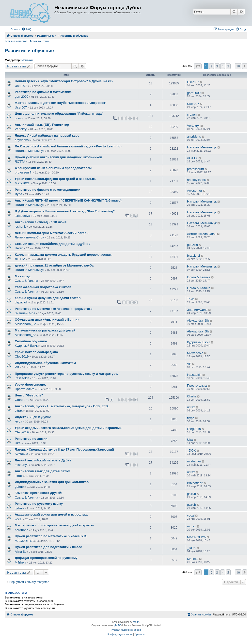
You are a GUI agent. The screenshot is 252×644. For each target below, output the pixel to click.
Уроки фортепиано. (30, 385)
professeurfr (23, 172)
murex (191, 526)
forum (136, 622)
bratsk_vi (193, 256)
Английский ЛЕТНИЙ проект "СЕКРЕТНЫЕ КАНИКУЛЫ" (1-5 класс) (68, 200)
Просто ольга (25, 389)
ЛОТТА (20, 162)
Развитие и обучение (29, 51)
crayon (20, 118)
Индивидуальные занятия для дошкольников (52, 482)
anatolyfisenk (196, 180)
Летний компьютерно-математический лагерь (52, 233)
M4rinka (20, 562)
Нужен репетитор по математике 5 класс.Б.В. (51, 536)
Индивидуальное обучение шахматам (45, 363)
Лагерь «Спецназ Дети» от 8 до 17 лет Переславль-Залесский (64, 449)
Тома (191, 299)
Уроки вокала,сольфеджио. (37, 352)
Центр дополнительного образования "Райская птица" (59, 114)
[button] (198, 66)
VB (17, 367)
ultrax (19, 411)
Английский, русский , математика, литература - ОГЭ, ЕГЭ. (62, 406)
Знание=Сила (25, 313)
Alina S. (20, 552)
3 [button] (217, 66)
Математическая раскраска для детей (45, 330)
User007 (21, 86)
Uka (18, 443)
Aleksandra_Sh (26, 324)
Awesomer (195, 191)
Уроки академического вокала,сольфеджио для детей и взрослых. (69, 428)
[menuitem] (26, 29)
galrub (19, 487)
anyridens (22, 140)
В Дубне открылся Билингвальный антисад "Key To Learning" (65, 211)
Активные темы (39, 41)
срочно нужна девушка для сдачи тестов (48, 298)
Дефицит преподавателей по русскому (46, 558)
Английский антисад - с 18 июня (41, 222)
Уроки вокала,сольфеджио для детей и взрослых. (55, 179)
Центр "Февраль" (29, 395)
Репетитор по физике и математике (43, 92)
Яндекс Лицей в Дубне (33, 417)
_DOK (191, 450)
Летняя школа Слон (29, 237)
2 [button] (212, 66)
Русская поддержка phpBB (126, 630)
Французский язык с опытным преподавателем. (54, 168)
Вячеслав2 (195, 483)
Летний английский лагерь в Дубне (43, 460)
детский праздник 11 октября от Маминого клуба (54, 265)
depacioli (21, 302)
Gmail (19, 400)
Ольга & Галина (26, 281)
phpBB (118, 625)
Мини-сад (23, 276)
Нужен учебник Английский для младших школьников (58, 157)
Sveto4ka (21, 454)
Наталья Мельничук (30, 151)
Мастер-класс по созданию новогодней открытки (55, 525)
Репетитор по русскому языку (39, 504)
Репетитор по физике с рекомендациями (47, 190)
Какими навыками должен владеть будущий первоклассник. (64, 255)
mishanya (22, 465)
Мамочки (27, 60)
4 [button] (223, 66)
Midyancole (195, 353)
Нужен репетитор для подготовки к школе (48, 547)
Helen (19, 248)
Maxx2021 (22, 183)
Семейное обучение (31, 341)
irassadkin (22, 378)
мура (18, 194)
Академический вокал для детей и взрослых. (51, 514)
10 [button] (238, 66)
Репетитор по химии (31, 439)
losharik (20, 227)
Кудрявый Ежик (26, 346)
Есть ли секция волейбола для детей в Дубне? (53, 244)
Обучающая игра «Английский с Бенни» (47, 320)
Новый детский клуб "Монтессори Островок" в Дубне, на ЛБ (64, 81)
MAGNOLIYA (24, 541)
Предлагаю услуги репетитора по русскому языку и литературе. (66, 374)
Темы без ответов (16, 41)
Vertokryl (21, 129)
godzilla (192, 245)
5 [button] (228, 66)
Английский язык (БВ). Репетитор (42, 125)
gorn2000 (22, 97)
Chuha (192, 396)
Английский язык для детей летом (42, 471)
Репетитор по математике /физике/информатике (54, 309)
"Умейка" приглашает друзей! (39, 493)
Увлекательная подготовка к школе (43, 287)
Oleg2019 (22, 356)
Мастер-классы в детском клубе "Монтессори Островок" (61, 103)
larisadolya (22, 216)
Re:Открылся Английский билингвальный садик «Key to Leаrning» (69, 146)
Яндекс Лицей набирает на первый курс (47, 135)
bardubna (22, 530)
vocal (18, 519)
